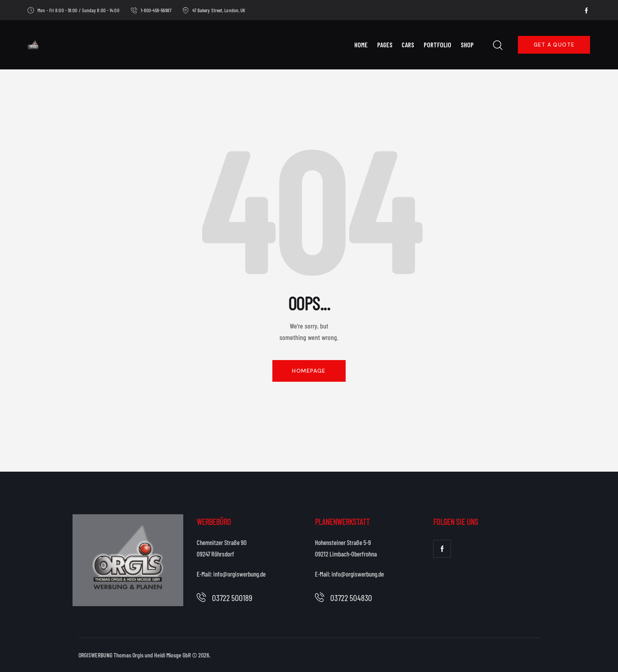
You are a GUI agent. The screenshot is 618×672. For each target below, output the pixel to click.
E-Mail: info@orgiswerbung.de (231, 574)
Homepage (309, 371)
